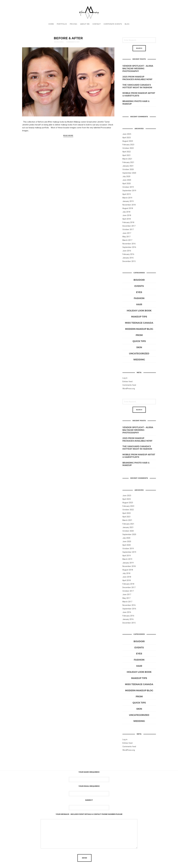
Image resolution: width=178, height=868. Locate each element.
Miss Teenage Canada (139, 323)
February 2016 (128, 254)
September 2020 (129, 173)
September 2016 (129, 247)
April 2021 (127, 155)
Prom (139, 335)
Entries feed (127, 382)
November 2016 (129, 244)
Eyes (139, 292)
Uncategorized (139, 353)
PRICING (74, 24)
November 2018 (129, 205)
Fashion (139, 298)
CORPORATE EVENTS (113, 24)
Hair (139, 304)
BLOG (127, 24)
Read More (68, 136)
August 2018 (128, 208)
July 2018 (126, 212)
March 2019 (127, 198)
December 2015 (129, 261)
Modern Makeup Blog (139, 329)
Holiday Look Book (139, 310)
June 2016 (127, 251)
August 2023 (128, 141)
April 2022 (127, 152)
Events (139, 286)
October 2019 (128, 187)
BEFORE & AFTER (68, 38)
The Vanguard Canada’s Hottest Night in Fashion (137, 86)
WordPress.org (129, 389)
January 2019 (128, 201)
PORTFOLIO (62, 24)
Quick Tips (139, 341)
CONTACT (97, 24)
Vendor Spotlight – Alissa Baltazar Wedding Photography (138, 68)
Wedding (139, 359)
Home (51, 24)
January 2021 (128, 166)
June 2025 (127, 134)
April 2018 (127, 219)
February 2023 (128, 145)
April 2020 (127, 184)
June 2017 (127, 233)
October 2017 (128, 229)
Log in (125, 378)
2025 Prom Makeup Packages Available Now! (137, 78)
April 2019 (127, 194)
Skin (139, 347)
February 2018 (128, 222)
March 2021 (127, 159)
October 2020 (128, 169)
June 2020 (127, 180)
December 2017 (129, 226)
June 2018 (127, 215)
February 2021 (128, 162)
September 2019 (129, 191)
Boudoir (139, 280)
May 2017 (126, 237)
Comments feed (129, 385)
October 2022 (128, 148)
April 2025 (127, 138)
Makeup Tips (139, 317)
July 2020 (126, 176)
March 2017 (127, 240)
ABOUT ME (85, 24)
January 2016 (128, 258)
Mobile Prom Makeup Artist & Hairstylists (139, 94)
